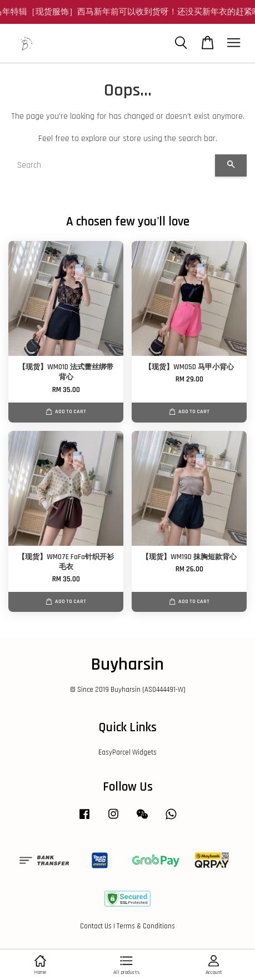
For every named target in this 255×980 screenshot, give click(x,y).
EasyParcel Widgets (127, 752)
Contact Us (96, 926)
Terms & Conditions (146, 926)
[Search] (112, 165)
